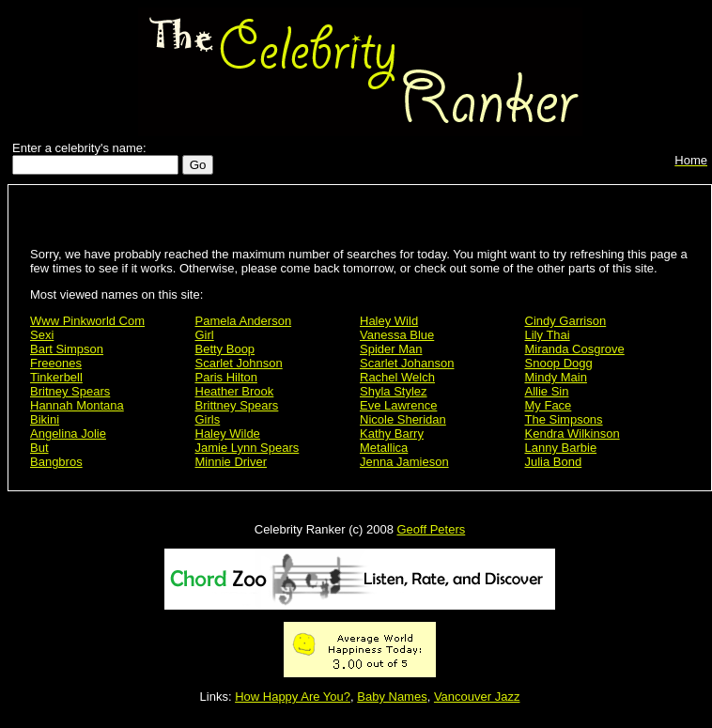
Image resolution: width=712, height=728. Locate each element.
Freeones (56, 363)
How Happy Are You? (293, 697)
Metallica (384, 448)
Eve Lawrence (398, 405)
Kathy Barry (392, 434)
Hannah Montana (77, 405)
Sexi (42, 335)
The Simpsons (564, 419)
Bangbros (56, 462)
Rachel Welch (397, 377)
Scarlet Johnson (239, 363)
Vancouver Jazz (477, 697)
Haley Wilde (228, 434)
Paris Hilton (226, 377)
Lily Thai (548, 335)
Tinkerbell (56, 377)
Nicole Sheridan (403, 419)
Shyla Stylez (394, 391)
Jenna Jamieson (404, 462)
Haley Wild (389, 321)
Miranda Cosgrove (575, 349)
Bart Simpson (67, 349)
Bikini (45, 419)
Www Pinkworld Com (87, 321)
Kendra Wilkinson (573, 434)
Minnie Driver (232, 462)
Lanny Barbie (561, 448)
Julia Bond (554, 462)
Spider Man (391, 349)
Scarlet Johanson (407, 363)
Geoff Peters (431, 529)
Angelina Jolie (68, 434)
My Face (549, 405)
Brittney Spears (237, 405)
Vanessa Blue (397, 335)
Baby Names (392, 697)
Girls (208, 419)
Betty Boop (225, 349)
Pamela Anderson (244, 321)
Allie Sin (547, 391)
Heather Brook (235, 391)
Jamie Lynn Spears (248, 448)
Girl (205, 335)
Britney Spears (70, 391)
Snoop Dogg (559, 363)
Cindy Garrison (566, 321)
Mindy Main (556, 377)
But (39, 448)
